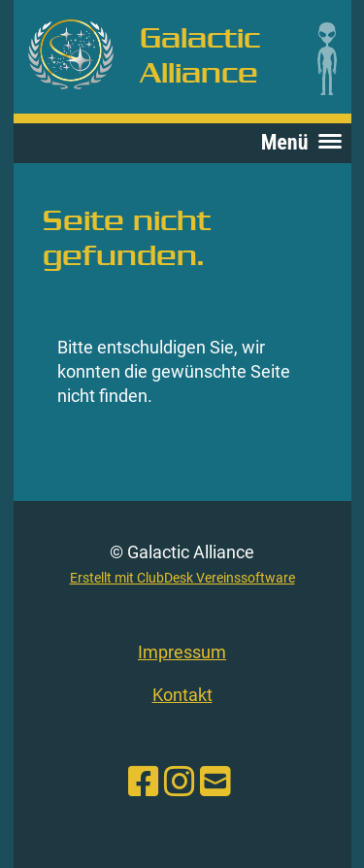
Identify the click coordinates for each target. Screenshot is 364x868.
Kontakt (182, 695)
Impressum (182, 652)
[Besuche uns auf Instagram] (180, 783)
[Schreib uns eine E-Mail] (215, 783)
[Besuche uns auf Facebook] (144, 783)
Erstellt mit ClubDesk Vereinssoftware (182, 578)
